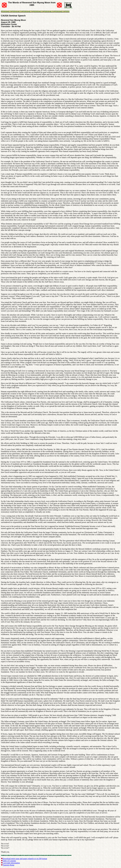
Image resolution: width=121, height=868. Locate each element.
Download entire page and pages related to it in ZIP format (25, 859)
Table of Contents (9, 861)
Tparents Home (8, 865)
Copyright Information (11, 863)
